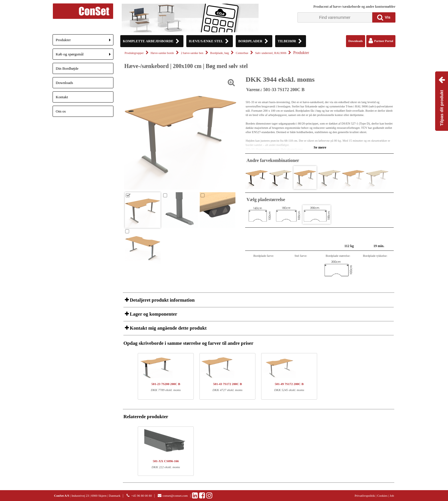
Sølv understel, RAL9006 (271, 53)
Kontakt (62, 97)
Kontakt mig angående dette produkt (168, 328)
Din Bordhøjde (67, 68)
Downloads (64, 83)
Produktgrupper (134, 53)
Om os (61, 111)
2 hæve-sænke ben (192, 53)
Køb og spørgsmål (85, 56)
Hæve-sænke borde (162, 53)
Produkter (85, 42)
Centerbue (242, 53)
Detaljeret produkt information (162, 300)
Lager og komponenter (153, 314)
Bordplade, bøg (220, 53)
